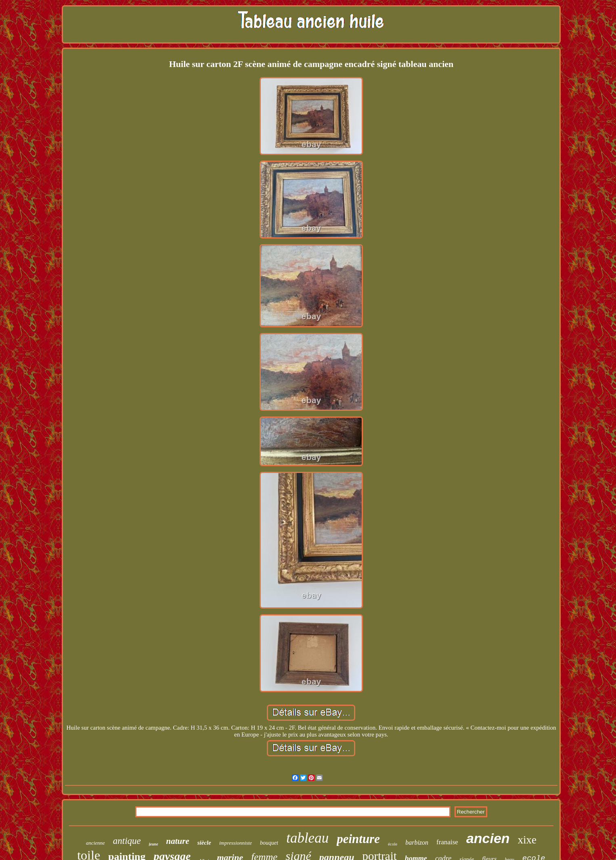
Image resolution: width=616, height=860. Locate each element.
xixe (527, 840)
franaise (447, 842)
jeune (154, 844)
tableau (307, 838)
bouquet (269, 843)
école (393, 844)
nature (178, 841)
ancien (488, 838)
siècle (204, 843)
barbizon (417, 842)
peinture (358, 839)
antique (127, 841)
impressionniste (236, 843)
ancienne (95, 843)
